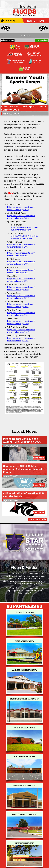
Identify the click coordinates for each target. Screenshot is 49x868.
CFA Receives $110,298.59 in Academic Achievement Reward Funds (23, 469)
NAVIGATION (35, 21)
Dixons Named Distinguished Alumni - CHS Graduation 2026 (22, 440)
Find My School (42, 40)
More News (34, 519)
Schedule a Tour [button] (8, 40)
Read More (39, 458)
